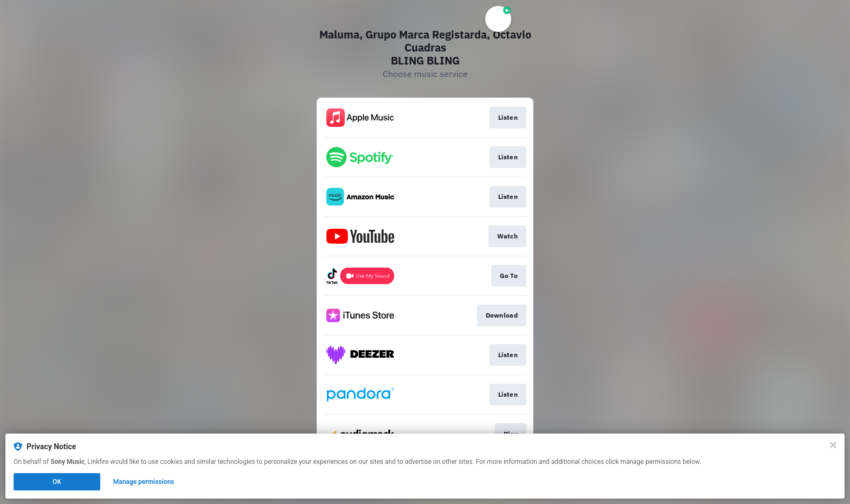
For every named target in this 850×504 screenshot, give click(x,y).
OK (57, 482)
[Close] (833, 445)
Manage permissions (144, 482)
